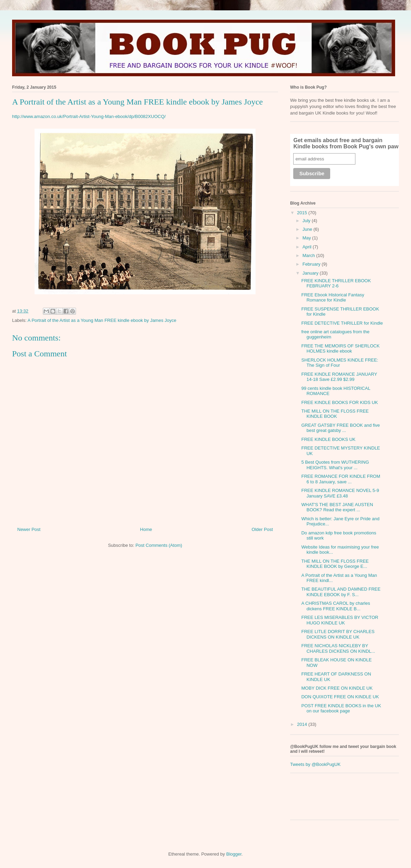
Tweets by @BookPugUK (315, 764)
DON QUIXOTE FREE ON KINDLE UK (340, 697)
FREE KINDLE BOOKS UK (328, 439)
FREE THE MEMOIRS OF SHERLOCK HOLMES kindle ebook (340, 349)
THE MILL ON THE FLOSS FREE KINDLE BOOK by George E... (335, 564)
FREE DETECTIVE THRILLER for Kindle (342, 323)
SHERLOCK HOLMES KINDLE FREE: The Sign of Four (340, 363)
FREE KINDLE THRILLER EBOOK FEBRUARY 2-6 (336, 283)
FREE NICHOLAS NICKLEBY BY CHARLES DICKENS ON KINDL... (338, 648)
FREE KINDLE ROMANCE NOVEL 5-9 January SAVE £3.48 (340, 493)
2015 (303, 213)
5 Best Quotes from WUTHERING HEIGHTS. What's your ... (335, 465)
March (309, 255)
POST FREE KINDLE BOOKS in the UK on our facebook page (341, 708)
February (312, 264)
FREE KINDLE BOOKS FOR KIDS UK (340, 402)
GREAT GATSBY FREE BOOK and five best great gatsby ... (340, 428)
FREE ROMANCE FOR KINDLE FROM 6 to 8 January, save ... (341, 479)
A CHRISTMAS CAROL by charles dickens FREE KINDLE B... (336, 606)
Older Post (262, 529)
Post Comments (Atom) (159, 545)
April (308, 247)
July (307, 221)
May (307, 238)
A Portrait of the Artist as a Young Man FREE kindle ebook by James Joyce (102, 320)
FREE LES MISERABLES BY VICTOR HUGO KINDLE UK (340, 620)
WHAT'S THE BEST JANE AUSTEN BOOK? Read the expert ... (337, 507)
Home (146, 529)
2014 (303, 724)
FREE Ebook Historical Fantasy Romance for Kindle (333, 298)
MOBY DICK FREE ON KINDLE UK (337, 688)
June (308, 229)
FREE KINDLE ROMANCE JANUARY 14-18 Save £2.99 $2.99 (339, 377)
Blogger (234, 854)
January (311, 273)
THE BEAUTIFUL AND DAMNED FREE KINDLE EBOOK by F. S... (341, 592)
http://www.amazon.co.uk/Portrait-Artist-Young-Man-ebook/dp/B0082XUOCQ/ (89, 116)
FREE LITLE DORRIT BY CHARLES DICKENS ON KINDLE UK (338, 634)
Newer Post (29, 529)
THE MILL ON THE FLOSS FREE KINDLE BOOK (335, 414)
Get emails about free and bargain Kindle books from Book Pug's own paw (346, 143)
